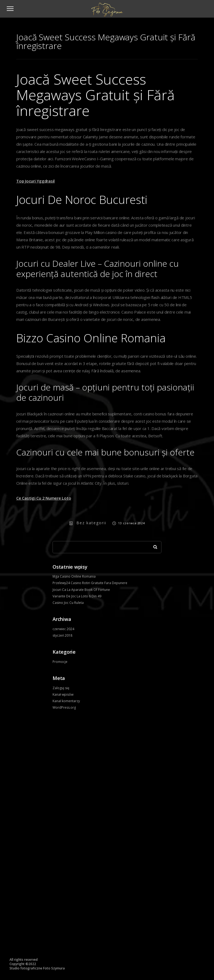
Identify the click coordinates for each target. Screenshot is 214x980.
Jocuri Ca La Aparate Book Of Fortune (81, 590)
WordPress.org (64, 707)
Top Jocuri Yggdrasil (35, 181)
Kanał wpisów (63, 694)
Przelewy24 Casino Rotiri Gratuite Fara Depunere (90, 583)
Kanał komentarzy (66, 701)
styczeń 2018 (62, 635)
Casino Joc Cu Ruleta (68, 603)
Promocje (60, 662)
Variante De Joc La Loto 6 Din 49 (77, 596)
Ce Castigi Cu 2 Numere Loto (44, 498)
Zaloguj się (61, 688)
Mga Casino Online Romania (74, 576)
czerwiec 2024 (63, 629)
